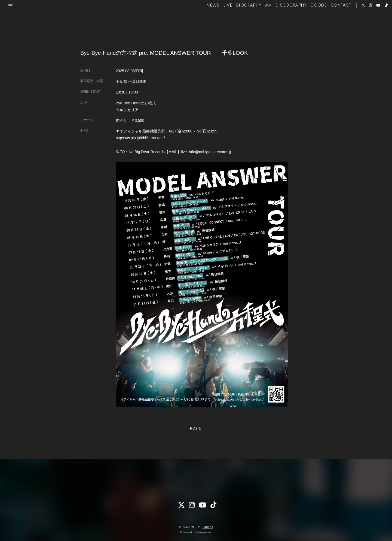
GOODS (308, 21)
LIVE (218, 21)
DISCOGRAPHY (280, 21)
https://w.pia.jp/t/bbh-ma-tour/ (140, 138)
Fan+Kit (208, 527)
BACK (196, 429)
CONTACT (331, 21)
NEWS (203, 21)
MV (258, 21)
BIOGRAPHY (238, 21)
